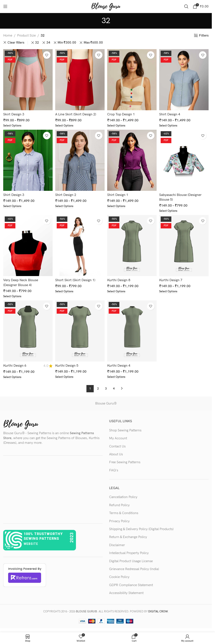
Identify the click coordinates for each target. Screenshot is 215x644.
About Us (116, 454)
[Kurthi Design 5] (80, 332)
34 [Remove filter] (48, 43)
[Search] (186, 6)
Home (8, 36)
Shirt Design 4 (171, 113)
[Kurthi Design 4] (132, 332)
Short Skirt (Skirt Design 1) (76, 280)
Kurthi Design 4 (120, 365)
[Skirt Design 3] (27, 79)
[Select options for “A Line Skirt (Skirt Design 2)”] (65, 125)
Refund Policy (119, 505)
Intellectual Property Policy (129, 553)
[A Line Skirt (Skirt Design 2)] (80, 79)
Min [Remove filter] (67, 43)
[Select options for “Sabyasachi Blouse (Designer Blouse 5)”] (170, 210)
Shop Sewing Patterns (125, 430)
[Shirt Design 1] (132, 160)
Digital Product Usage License (131, 561)
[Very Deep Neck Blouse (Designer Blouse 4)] (27, 246)
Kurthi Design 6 (15, 365)
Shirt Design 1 (119, 194)
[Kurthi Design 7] (185, 246)
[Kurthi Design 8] (132, 246)
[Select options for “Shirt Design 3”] (13, 206)
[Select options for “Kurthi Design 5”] (65, 377)
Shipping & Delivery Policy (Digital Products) (141, 529)
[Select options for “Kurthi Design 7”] (170, 291)
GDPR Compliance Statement (131, 585)
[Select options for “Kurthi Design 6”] (13, 377)
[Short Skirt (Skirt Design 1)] (80, 246)
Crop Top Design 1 (122, 113)
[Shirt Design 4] (185, 79)
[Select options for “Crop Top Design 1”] (118, 125)
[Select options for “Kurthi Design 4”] (118, 377)
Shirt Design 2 (66, 194)
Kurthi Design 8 (120, 280)
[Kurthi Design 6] (27, 332)
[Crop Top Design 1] (132, 79)
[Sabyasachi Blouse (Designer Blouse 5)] (185, 160)
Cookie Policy (119, 577)
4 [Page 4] (114, 389)
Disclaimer (117, 545)
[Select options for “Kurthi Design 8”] (118, 291)
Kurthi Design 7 (172, 280)
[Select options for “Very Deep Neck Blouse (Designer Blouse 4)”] (13, 296)
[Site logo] (106, 6)
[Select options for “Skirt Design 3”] (13, 125)
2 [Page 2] (98, 389)
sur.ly (10, 547)
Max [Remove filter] (93, 43)
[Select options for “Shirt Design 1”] (118, 206)
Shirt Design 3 (14, 194)
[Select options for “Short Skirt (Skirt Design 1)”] (65, 291)
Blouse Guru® (106, 404)
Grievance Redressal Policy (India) (134, 569)
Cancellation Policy (123, 497)
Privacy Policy (119, 521)
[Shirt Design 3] (27, 160)
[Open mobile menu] (5, 6)
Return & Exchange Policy (128, 537)
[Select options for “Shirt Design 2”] (65, 206)
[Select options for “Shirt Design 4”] (170, 125)
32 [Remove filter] (37, 43)
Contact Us (117, 446)
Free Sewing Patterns (125, 462)
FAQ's (114, 470)
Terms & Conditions (124, 513)
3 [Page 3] (106, 389)
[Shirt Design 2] (80, 160)
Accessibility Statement (126, 593)
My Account (118, 439)
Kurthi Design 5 (67, 365)
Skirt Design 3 (14, 113)
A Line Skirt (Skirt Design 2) (76, 113)
